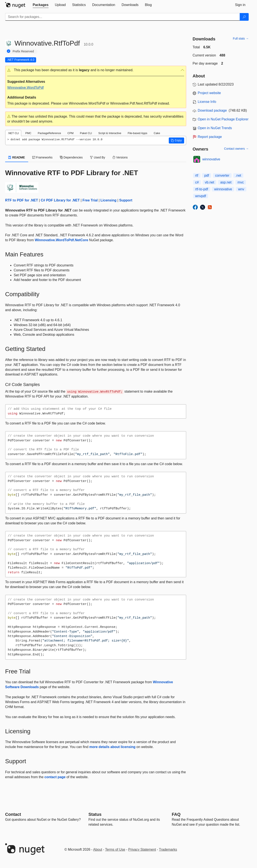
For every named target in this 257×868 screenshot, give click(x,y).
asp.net (226, 182)
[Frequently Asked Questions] (176, 814)
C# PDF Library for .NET (60, 200)
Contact (13, 814)
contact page (55, 777)
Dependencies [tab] (71, 157)
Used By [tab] (98, 157)
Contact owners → (236, 149)
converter (222, 175)
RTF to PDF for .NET (22, 200)
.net (238, 175)
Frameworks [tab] (42, 157)
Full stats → (241, 38)
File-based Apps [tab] (138, 133)
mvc (241, 182)
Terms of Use (115, 850)
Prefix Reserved (23, 51)
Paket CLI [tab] (86, 133)
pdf (207, 175)
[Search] (244, 17)
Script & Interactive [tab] (110, 133)
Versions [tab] (120, 157)
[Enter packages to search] (123, 17)
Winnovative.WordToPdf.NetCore (62, 240)
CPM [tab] (70, 133)
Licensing (108, 200)
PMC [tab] (28, 133)
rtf (197, 175)
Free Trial (90, 200)
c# (197, 182)
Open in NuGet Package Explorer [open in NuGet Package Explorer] (223, 119)
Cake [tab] (157, 133)
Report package (210, 137)
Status (95, 814)
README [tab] (17, 157)
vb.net (210, 182)
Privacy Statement (142, 850)
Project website (209, 93)
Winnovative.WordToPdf (25, 88)
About (98, 850)
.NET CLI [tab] (13, 133)
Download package (212, 110)
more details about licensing (112, 747)
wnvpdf (201, 196)
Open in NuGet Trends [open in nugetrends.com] (215, 128)
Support (126, 200)
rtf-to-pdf (202, 189)
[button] (96, 70)
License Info (207, 102)
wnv (241, 189)
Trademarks (168, 850)
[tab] (41, 5)
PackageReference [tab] (49, 133)
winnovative (211, 159)
